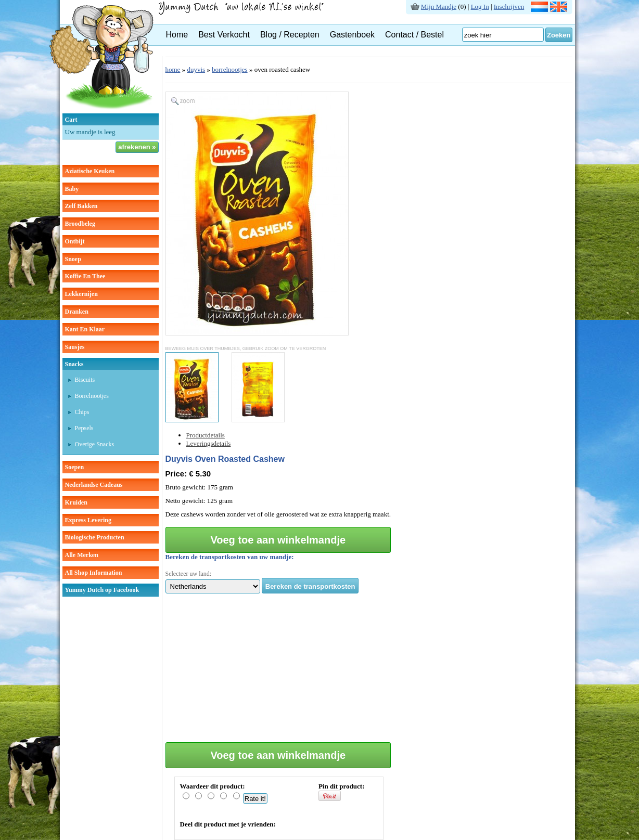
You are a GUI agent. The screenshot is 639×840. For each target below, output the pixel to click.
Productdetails (206, 435)
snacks (74, 364)
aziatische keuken (90, 171)
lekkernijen (81, 294)
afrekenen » (137, 147)
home (173, 69)
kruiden (76, 502)
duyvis (196, 69)
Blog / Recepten (290, 35)
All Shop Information (94, 573)
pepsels (84, 428)
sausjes (75, 347)
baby (72, 189)
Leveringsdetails (209, 443)
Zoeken (559, 35)
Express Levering (88, 520)
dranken (77, 312)
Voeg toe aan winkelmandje (278, 540)
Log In (480, 7)
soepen (75, 467)
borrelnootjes (92, 396)
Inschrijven (509, 7)
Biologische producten (95, 537)
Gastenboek (352, 35)
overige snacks (95, 444)
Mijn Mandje (439, 7)
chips (82, 412)
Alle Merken (82, 555)
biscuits (85, 380)
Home (177, 35)
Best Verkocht (224, 35)
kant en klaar (85, 329)
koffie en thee (85, 276)
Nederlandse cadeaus (94, 485)
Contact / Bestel (414, 35)
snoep (73, 259)
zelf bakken (81, 206)
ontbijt (75, 241)
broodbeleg (80, 224)
